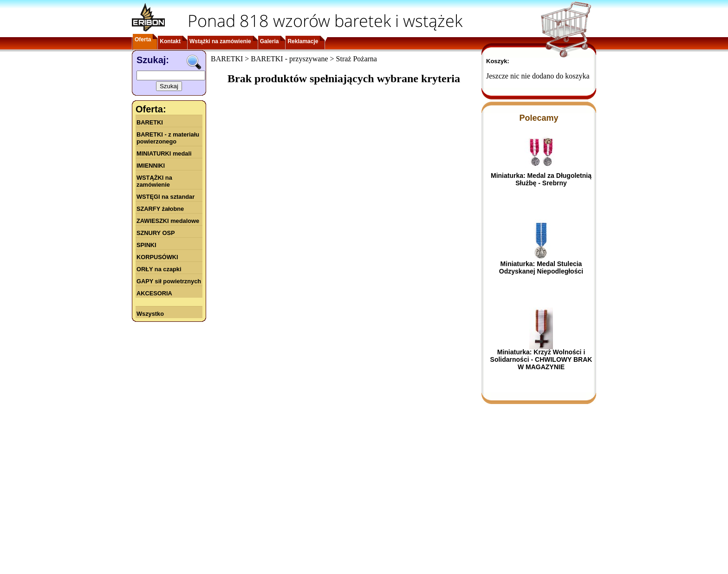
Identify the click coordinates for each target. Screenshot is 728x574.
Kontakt (170, 41)
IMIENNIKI (151, 166)
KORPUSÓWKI (157, 257)
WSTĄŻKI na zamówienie (154, 181)
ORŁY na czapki (159, 269)
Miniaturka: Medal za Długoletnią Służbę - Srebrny (541, 179)
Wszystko (150, 314)
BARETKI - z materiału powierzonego (168, 138)
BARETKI (150, 122)
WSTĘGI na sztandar (166, 197)
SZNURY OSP (156, 233)
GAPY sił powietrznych (169, 281)
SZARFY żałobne (160, 209)
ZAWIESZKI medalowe (168, 221)
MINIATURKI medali (164, 153)
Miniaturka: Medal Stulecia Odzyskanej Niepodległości (541, 267)
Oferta (143, 39)
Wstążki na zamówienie (220, 41)
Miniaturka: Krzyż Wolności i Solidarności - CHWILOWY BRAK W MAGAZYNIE (541, 359)
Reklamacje (303, 41)
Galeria (270, 41)
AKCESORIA (154, 293)
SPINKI (146, 245)
